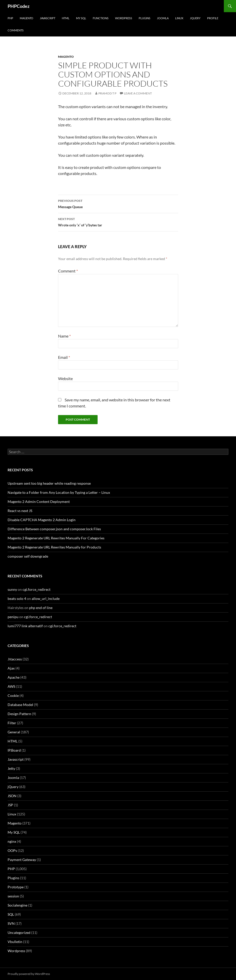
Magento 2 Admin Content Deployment (39, 502)
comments (16, 30)
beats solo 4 (17, 599)
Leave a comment (138, 93)
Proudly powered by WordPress (29, 974)
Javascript (48, 18)
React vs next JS (20, 511)
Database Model (20, 705)
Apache (14, 677)
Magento (26, 18)
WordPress (124, 18)
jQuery (195, 18)
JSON (12, 796)
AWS (11, 686)
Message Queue (118, 203)
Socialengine (17, 905)
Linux (179, 18)
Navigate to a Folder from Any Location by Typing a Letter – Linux (59, 492)
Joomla (163, 18)
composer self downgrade (28, 556)
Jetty (11, 768)
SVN (11, 923)
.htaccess (15, 659)
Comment (68, 271)
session (13, 896)
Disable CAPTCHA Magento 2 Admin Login (42, 520)
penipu (13, 617)
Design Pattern (19, 714)
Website (65, 378)
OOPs (12, 850)
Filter (12, 723)
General (14, 732)
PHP (10, 18)
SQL (11, 914)
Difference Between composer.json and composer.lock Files (54, 529)
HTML (66, 18)
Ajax (11, 668)
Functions (101, 18)
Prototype (16, 887)
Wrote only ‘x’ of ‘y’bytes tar (118, 222)
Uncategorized (19, 933)
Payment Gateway (22, 860)
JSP (10, 805)
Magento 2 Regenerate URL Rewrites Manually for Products (54, 547)
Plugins (144, 18)
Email (64, 357)
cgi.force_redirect (37, 589)
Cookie (13, 695)
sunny (12, 589)
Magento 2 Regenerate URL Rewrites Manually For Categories (56, 538)
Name (64, 336)
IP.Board (14, 750)
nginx (12, 841)
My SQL (81, 18)
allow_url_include (46, 599)
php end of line (41, 608)
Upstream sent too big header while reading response (49, 483)
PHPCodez (19, 6)
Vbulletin (15, 942)
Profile (213, 18)
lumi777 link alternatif (25, 626)
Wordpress (16, 951)
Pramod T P (107, 93)
